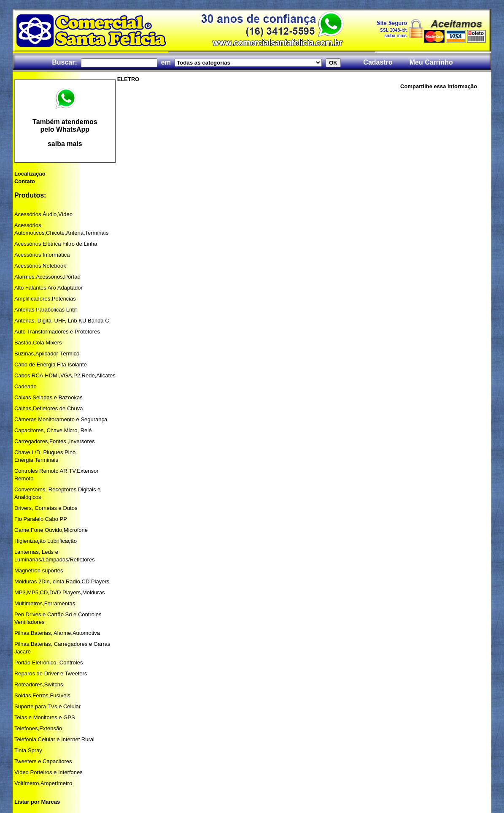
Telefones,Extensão (38, 728)
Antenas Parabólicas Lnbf (46, 310)
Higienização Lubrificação (46, 541)
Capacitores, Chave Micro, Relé (53, 430)
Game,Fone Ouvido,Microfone (51, 530)
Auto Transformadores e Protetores (57, 332)
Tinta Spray (28, 750)
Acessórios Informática (42, 255)
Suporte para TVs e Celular (47, 706)
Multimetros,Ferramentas (45, 603)
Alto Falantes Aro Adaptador (49, 288)
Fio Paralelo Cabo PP (41, 519)
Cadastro (378, 62)
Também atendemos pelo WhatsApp (65, 126)
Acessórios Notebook (40, 266)
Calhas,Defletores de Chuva (49, 408)
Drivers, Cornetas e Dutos (46, 508)
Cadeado (26, 386)
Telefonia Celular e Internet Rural (54, 739)
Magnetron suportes (39, 570)
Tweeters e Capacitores (43, 761)
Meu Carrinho (431, 62)
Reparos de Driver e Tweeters (51, 673)
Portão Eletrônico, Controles (49, 663)
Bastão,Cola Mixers (38, 343)
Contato (25, 181)
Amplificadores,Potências (45, 299)
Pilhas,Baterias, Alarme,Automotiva (57, 633)
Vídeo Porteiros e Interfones (49, 772)
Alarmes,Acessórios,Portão (47, 277)
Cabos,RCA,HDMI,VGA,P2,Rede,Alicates (65, 375)
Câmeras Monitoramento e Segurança (61, 419)
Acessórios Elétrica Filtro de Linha (56, 244)
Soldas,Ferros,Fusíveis (42, 695)
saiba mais (65, 144)
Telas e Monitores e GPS (45, 717)
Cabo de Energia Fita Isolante (51, 364)
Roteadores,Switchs (39, 684)
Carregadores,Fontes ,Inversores (55, 441)
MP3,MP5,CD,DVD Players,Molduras (60, 592)
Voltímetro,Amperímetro (43, 783)
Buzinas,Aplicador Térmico (47, 354)
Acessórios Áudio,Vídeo (43, 214)
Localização (30, 174)
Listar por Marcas (37, 802)
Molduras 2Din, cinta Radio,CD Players (62, 581)
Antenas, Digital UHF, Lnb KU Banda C (62, 321)
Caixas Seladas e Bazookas (49, 397)
